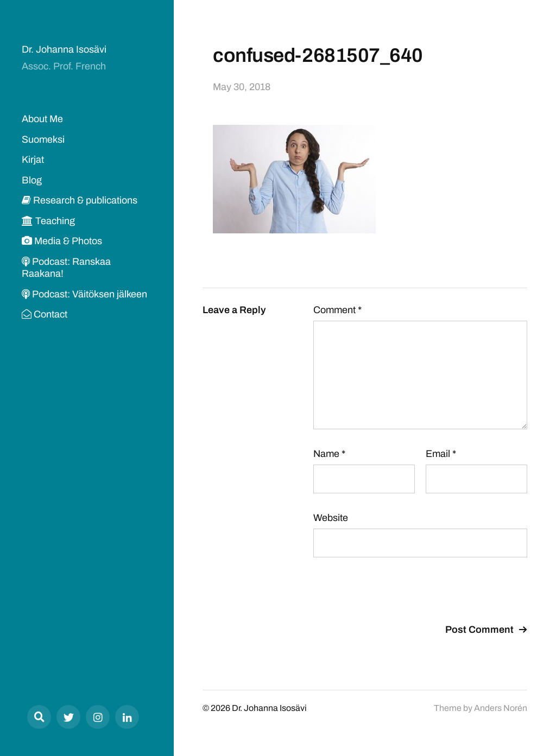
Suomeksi (43, 139)
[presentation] (396, 592)
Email (441, 454)
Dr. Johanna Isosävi (64, 49)
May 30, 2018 (242, 87)
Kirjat (33, 160)
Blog (32, 180)
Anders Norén (501, 708)
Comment (337, 310)
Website (331, 518)
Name (329, 454)
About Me (42, 119)
